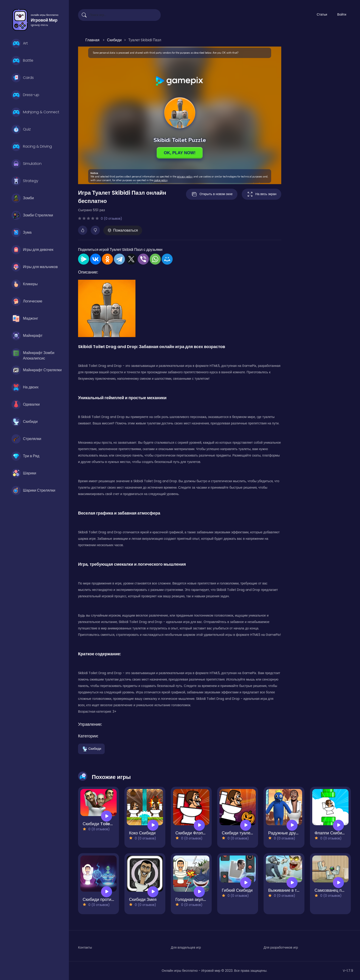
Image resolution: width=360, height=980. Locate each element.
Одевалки (26, 404)
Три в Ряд (25, 456)
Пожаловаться (123, 230)
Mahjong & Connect (35, 112)
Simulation (27, 164)
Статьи (322, 14)
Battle (22, 61)
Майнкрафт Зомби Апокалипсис (33, 354)
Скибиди (25, 422)
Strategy (25, 181)
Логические (27, 301)
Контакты (85, 947)
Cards (23, 78)
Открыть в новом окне (212, 194)
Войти (342, 14)
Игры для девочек (32, 250)
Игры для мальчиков (35, 267)
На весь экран (262, 194)
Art (20, 43)
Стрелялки (26, 439)
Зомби (23, 198)
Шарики (24, 473)
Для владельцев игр (186, 947)
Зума (21, 233)
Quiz (21, 129)
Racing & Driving (32, 147)
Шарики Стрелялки (33, 490)
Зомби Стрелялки (32, 215)
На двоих (25, 387)
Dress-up (25, 95)
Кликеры (25, 284)
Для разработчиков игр (281, 947)
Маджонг (25, 318)
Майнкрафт (27, 336)
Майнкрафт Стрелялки (37, 370)
